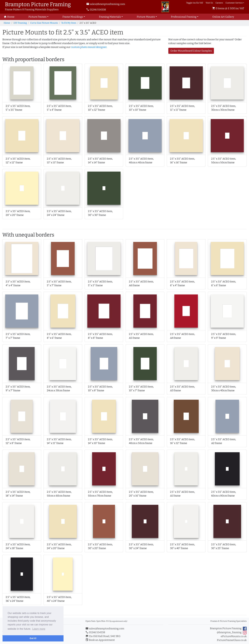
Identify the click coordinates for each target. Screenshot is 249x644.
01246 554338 (96, 10)
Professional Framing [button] (184, 17)
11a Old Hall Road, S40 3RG (103, 636)
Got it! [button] (33, 638)
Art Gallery (223, 17)
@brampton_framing (232, 633)
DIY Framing (20, 23)
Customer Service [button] (234, 3)
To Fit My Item (69, 23)
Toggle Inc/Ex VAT (195, 3)
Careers (219, 3)
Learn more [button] (39, 629)
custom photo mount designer (89, 47)
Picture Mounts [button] (146, 17)
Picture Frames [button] (37, 17)
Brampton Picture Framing (228, 629)
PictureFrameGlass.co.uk (232, 640)
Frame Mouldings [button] (73, 17)
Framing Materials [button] (110, 17)
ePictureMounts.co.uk (234, 636)
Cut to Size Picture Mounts (44, 23)
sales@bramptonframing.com (106, 4)
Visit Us (209, 3)
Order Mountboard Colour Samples (191, 51)
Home (7, 23)
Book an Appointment (100, 640)
